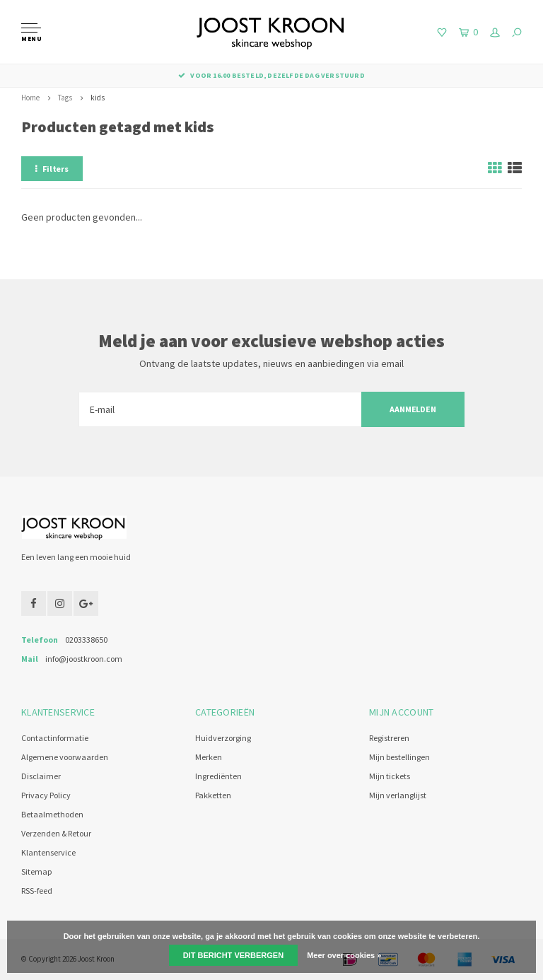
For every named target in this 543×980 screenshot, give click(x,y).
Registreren (389, 738)
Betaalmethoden (52, 814)
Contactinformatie (55, 738)
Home (30, 98)
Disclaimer (41, 776)
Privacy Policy (46, 795)
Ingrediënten (218, 776)
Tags (65, 98)
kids (98, 98)
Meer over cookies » (344, 955)
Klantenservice (48, 852)
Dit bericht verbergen (233, 955)
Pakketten (213, 795)
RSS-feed (37, 891)
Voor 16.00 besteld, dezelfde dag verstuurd (271, 75)
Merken (209, 757)
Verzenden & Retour (56, 833)
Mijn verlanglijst (398, 795)
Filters (52, 169)
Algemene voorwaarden (65, 757)
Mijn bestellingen (399, 757)
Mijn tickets (390, 776)
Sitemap (36, 871)
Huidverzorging (223, 738)
